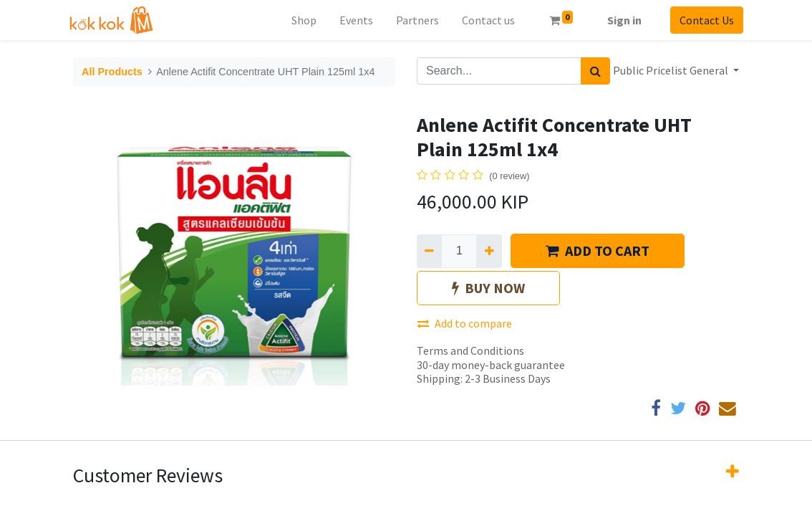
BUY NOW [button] (488, 288)
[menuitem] (299, 20)
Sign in (620, 20)
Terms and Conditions (470, 350)
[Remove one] (429, 251)
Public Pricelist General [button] (672, 70)
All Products (112, 72)
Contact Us (702, 20)
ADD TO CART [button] (598, 250)
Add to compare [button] (465, 323)
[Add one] (489, 251)
